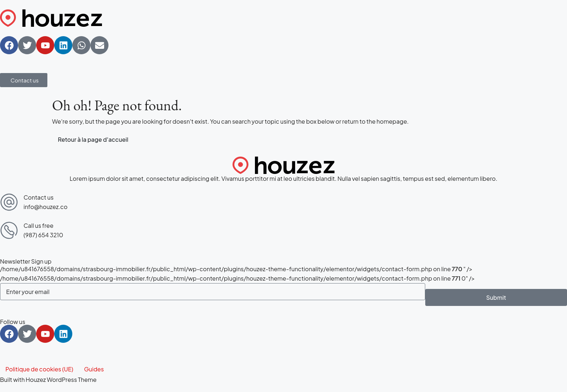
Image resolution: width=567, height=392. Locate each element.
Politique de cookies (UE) (39, 369)
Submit (496, 297)
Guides (94, 369)
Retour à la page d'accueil (93, 139)
